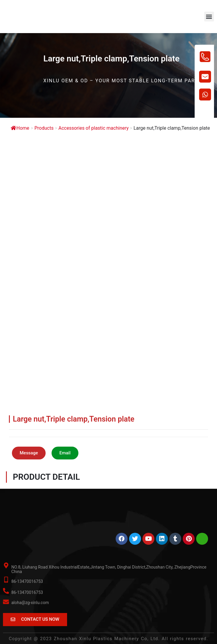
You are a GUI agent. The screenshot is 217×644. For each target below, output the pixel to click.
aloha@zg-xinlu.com (30, 603)
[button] (209, 17)
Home (20, 128)
